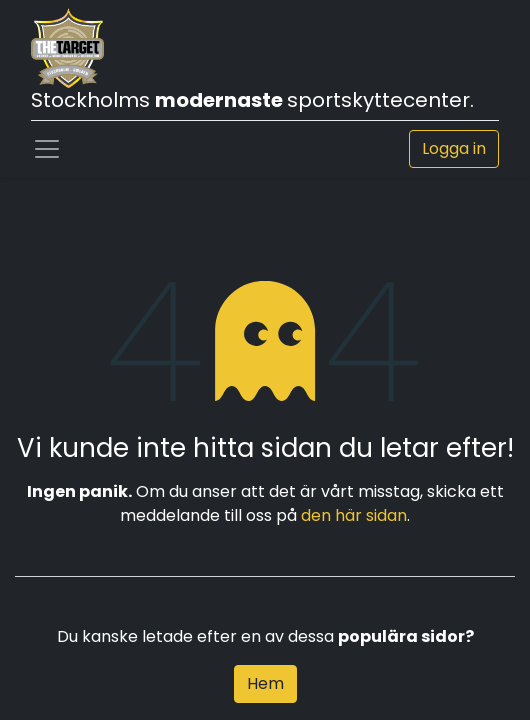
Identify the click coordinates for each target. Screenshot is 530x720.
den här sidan (354, 515)
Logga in (454, 148)
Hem (265, 683)
